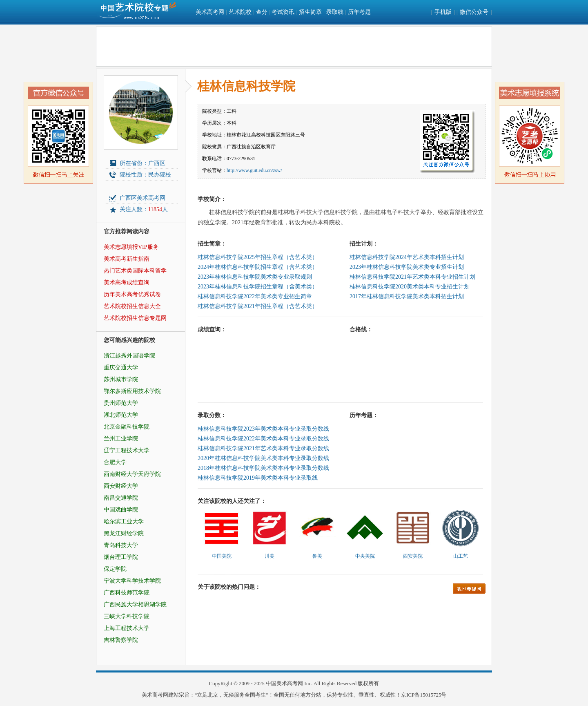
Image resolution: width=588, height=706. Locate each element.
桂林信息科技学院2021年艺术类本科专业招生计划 (412, 277)
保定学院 (115, 569)
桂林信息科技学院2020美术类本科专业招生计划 (410, 287)
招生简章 (310, 12)
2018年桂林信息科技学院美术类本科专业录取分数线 (263, 468)
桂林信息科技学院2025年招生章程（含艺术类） (258, 257)
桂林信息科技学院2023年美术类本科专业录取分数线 (263, 429)
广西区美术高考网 (143, 198)
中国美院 (222, 556)
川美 (269, 556)
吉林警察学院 (121, 640)
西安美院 (413, 556)
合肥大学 (115, 462)
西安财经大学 (121, 486)
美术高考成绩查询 (127, 283)
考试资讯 (283, 12)
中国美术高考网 (284, 683)
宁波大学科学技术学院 (132, 581)
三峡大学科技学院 (127, 616)
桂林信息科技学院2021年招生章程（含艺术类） (258, 306)
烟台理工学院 (121, 557)
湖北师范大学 (121, 415)
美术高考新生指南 (127, 259)
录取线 (335, 12)
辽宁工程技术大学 (127, 450)
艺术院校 (240, 12)
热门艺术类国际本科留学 (135, 271)
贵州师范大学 (121, 403)
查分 (262, 12)
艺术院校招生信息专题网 (135, 318)
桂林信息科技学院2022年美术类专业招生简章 (255, 296)
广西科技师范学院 (127, 593)
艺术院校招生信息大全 (132, 306)
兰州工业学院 (121, 439)
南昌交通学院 (121, 498)
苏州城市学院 (121, 379)
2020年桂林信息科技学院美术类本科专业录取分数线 (263, 458)
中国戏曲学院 (121, 510)
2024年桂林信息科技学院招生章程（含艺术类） (258, 267)
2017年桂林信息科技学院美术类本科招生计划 (407, 296)
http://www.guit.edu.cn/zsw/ (254, 170)
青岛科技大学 (121, 545)
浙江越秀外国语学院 (129, 356)
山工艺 (461, 556)
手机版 (443, 12)
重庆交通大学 (121, 368)
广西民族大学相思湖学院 (135, 604)
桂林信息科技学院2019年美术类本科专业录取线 (258, 478)
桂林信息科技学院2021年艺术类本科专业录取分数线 (263, 448)
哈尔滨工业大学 (124, 522)
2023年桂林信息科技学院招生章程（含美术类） (258, 287)
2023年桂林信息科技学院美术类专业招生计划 (407, 267)
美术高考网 (210, 12)
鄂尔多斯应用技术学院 (132, 391)
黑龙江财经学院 (124, 533)
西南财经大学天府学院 (132, 474)
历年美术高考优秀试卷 (132, 294)
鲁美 (317, 556)
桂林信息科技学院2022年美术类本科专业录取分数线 (263, 439)
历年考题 (359, 12)
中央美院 (365, 556)
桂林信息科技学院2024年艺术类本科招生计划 (407, 257)
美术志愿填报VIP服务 (131, 247)
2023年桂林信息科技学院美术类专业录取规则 (255, 277)
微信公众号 (474, 12)
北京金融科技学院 (127, 427)
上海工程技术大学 (127, 628)
